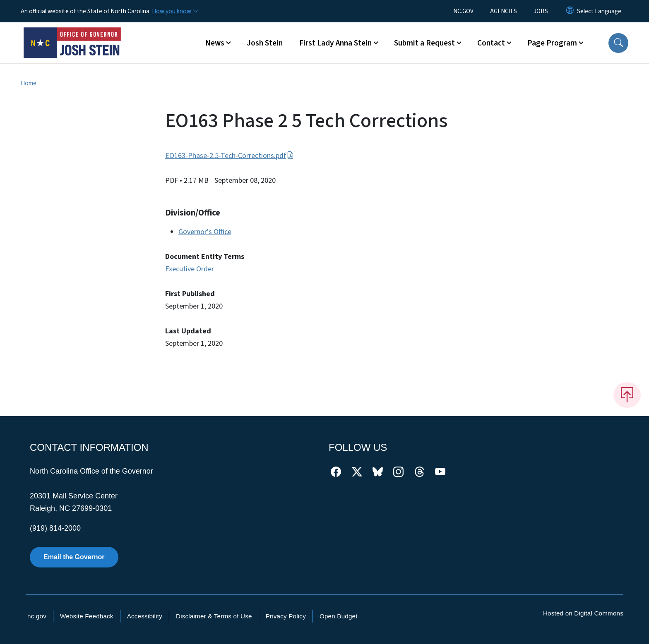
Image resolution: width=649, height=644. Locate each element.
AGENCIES (504, 11)
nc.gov (37, 616)
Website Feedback (87, 616)
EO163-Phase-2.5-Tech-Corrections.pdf (230, 156)
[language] (599, 11)
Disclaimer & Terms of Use (214, 616)
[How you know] (175, 11)
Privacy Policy (286, 616)
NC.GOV (463, 11)
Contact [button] (491, 43)
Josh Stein (265, 43)
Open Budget (339, 616)
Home (29, 83)
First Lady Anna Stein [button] (335, 43)
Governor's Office (205, 232)
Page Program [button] (552, 43)
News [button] (215, 43)
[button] (618, 43)
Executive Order (190, 269)
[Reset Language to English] (570, 11)
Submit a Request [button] (424, 43)
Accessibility (145, 616)
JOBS (541, 11)
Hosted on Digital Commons (583, 613)
